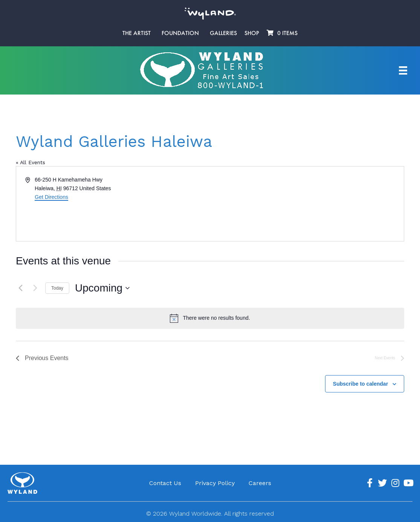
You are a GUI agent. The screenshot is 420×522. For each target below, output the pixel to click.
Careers (260, 483)
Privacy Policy (215, 483)
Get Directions (51, 197)
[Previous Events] (20, 288)
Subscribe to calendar (360, 384)
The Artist (137, 33)
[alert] (210, 318)
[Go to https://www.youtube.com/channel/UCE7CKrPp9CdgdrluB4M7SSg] (408, 483)
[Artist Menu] (403, 70)
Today (57, 288)
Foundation (180, 33)
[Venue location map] (307, 204)
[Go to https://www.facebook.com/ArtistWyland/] (370, 483)
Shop (252, 33)
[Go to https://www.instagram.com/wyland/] (395, 483)
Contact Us (165, 483)
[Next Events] (35, 288)
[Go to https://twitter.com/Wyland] (382, 483)
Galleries (223, 33)
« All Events (31, 162)
